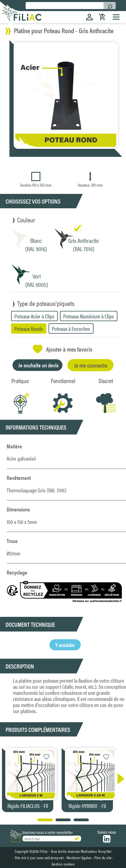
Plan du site (103, 857)
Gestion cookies (63, 864)
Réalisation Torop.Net (96, 851)
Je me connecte (91, 365)
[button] (118, 779)
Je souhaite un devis (38, 365)
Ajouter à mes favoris (63, 349)
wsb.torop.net (54, 857)
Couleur (26, 220)
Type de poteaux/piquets (46, 303)
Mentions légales (79, 857)
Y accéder (65, 645)
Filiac (44, 851)
